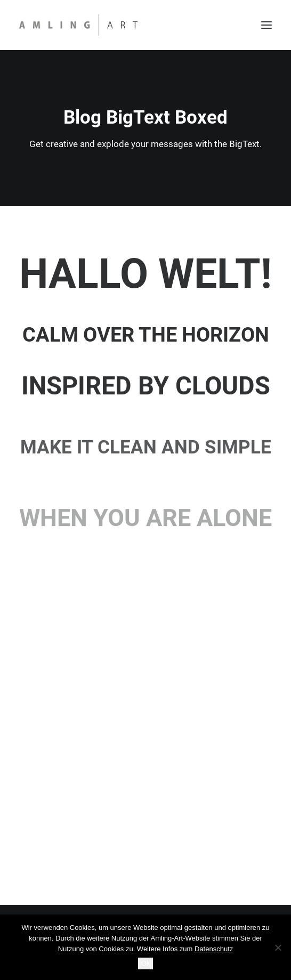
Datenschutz (214, 949)
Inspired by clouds (146, 392)
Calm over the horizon (146, 335)
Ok (146, 963)
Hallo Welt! (145, 274)
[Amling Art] (78, 25)
